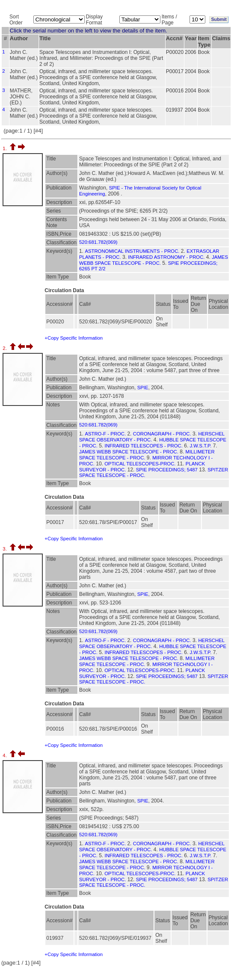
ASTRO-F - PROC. (105, 434)
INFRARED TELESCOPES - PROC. (144, 446)
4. (5, 755)
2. (5, 348)
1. (5, 148)
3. (5, 549)
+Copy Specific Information (74, 338)
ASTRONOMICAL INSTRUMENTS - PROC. (132, 251)
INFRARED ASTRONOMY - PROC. (166, 257)
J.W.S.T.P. (201, 446)
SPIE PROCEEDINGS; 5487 (167, 470)
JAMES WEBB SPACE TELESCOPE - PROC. (129, 452)
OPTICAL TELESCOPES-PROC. (140, 464)
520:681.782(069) (98, 242)
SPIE (143, 388)
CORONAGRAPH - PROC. (162, 434)
